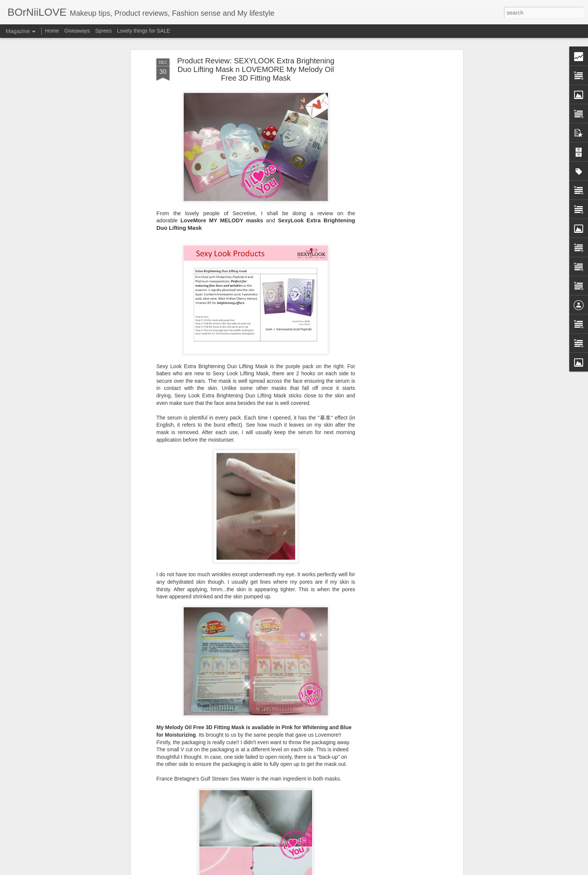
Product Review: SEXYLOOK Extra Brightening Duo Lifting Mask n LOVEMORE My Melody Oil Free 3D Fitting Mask (256, 69)
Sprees (103, 31)
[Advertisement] (396, 177)
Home (52, 31)
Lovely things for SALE (144, 31)
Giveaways (77, 31)
